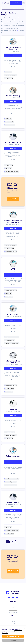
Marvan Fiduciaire (13, 143)
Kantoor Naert (13, 314)
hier (18, 30)
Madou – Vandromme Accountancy (13, 222)
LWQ (13, 269)
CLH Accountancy (13, 456)
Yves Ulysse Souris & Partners (13, 48)
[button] (24, 3)
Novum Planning (13, 96)
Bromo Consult (13, 503)
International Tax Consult (13, 362)
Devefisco (13, 409)
